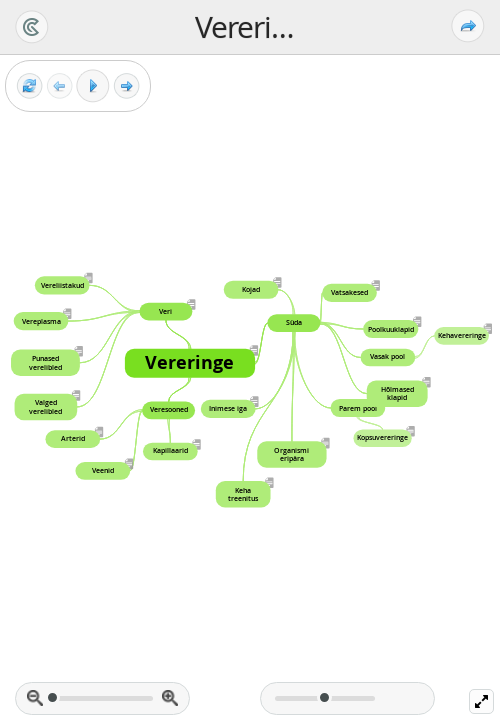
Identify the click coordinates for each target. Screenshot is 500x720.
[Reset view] (29, 86)
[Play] (93, 86)
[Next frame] (126, 86)
